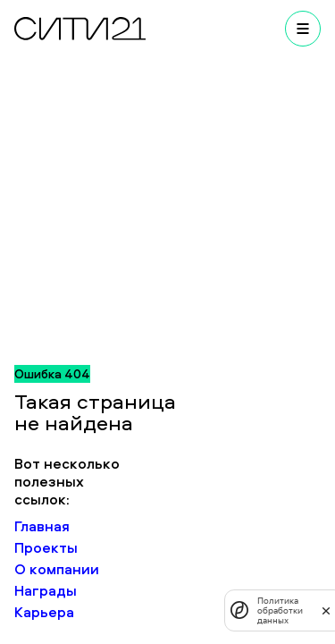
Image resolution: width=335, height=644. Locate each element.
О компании (57, 569)
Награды (46, 590)
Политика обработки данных (280, 610)
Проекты (46, 547)
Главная (42, 526)
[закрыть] (326, 610)
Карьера (44, 612)
